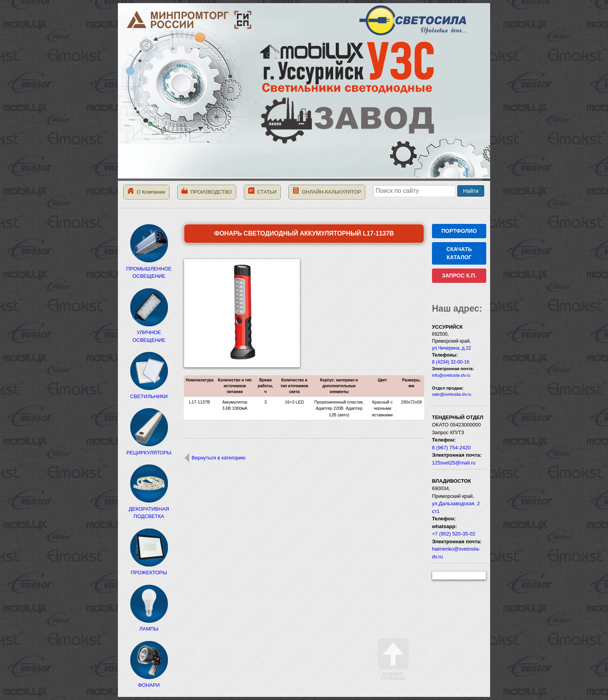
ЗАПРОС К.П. (459, 275)
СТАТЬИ (262, 191)
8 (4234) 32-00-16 (451, 362)
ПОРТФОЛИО (459, 231)
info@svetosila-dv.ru (451, 375)
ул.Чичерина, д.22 (452, 348)
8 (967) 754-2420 (451, 448)
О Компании (146, 191)
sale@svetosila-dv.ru (452, 394)
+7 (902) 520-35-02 (454, 534)
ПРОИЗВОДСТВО (207, 191)
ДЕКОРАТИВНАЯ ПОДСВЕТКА (149, 509)
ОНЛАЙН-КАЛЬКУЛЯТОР (327, 191)
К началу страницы (393, 659)
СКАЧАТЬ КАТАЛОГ (459, 253)
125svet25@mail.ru (454, 463)
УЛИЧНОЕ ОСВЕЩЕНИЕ (149, 333)
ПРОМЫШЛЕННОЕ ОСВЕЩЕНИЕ (149, 269)
